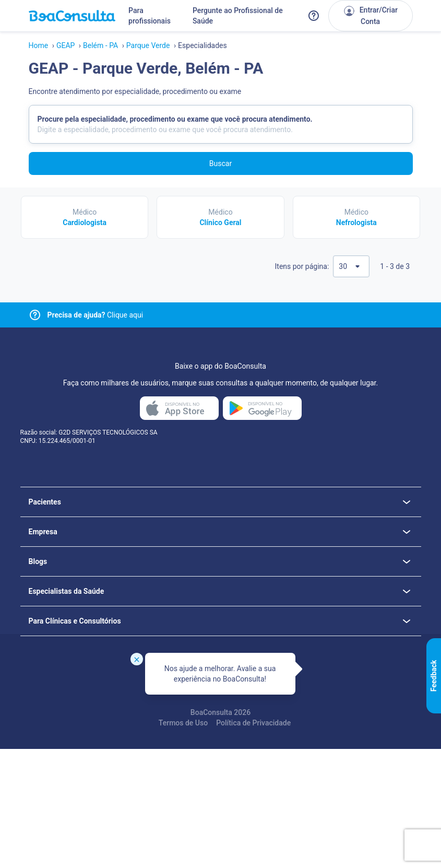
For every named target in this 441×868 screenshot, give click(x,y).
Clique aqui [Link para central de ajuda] (96, 315)
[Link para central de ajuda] (35, 315)
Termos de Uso (183, 723)
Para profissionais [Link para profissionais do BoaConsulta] (150, 16)
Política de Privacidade (253, 723)
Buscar (220, 163)
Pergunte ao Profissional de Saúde (238, 16)
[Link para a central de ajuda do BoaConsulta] (314, 16)
